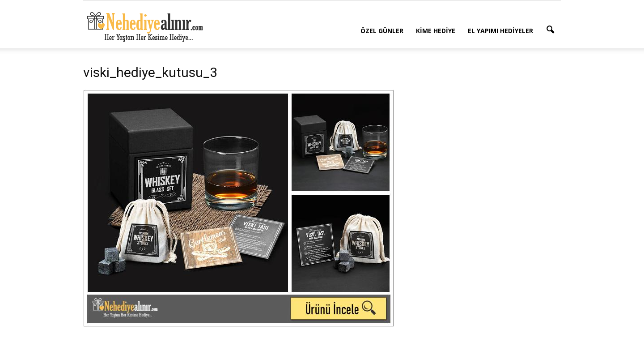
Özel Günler (382, 31)
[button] (550, 30)
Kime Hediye (436, 31)
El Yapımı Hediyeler (500, 31)
